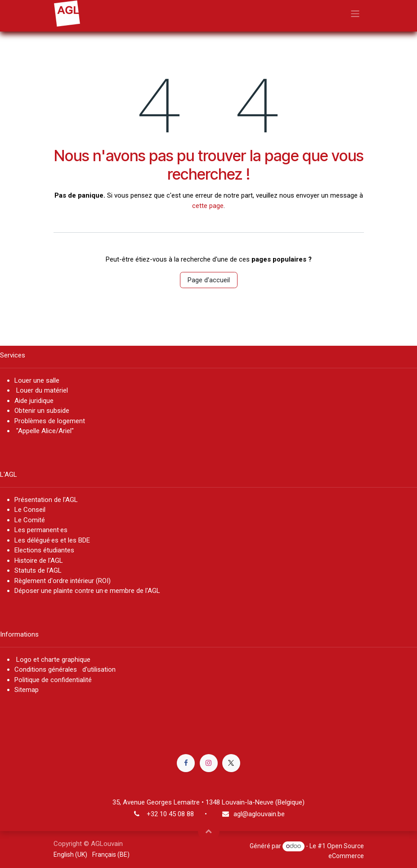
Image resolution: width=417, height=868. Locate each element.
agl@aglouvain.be (259, 814)
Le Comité (30, 520)
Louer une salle (37, 380)
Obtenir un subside (42, 411)
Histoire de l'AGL (39, 561)
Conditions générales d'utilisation (65, 669)
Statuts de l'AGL (38, 570)
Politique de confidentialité (53, 680)
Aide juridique (34, 401)
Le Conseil (31, 510)
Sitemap (27, 690)
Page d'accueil (209, 280)
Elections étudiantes (44, 550)
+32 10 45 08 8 (168, 814)
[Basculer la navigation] (355, 13)
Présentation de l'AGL (46, 500)
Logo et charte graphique (52, 660)
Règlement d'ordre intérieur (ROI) (63, 581)
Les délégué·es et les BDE (52, 540)
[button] (209, 831)
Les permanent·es (41, 530)
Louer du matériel (42, 390)
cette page (208, 206)
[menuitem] (70, 855)
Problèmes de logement (50, 421)
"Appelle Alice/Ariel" (44, 431)
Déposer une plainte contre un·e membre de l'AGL (89, 591)
